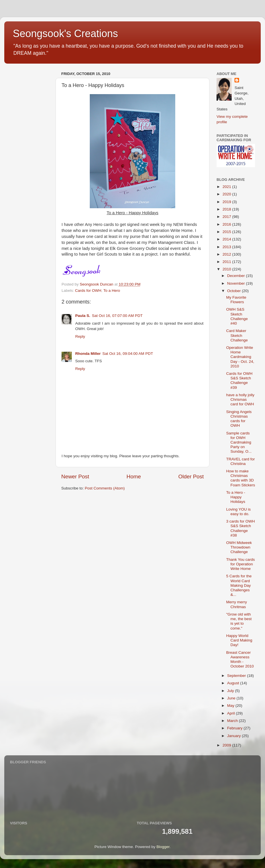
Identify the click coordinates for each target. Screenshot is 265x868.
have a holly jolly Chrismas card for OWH (240, 399)
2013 (227, 247)
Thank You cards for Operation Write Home (241, 564)
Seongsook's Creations (65, 34)
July (231, 691)
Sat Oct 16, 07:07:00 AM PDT (117, 316)
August (234, 683)
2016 (227, 224)
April (232, 713)
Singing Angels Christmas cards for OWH (239, 419)
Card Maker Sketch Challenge (237, 335)
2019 (227, 202)
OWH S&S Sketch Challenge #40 (237, 316)
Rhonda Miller (88, 354)
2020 (227, 194)
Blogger (163, 847)
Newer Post (75, 477)
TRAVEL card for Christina (241, 461)
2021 (227, 187)
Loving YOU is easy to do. (239, 512)
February (235, 728)
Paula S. (83, 316)
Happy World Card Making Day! (239, 640)
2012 (227, 254)
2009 (227, 745)
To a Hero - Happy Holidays (236, 497)
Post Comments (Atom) (105, 488)
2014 (227, 239)
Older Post (191, 477)
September (237, 676)
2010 (227, 269)
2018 (227, 209)
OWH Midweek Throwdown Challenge (239, 547)
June (232, 698)
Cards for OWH (88, 291)
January (235, 736)
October (235, 291)
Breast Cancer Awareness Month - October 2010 (240, 659)
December (237, 276)
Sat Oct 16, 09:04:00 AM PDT (128, 354)
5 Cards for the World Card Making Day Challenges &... (239, 585)
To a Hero (112, 291)
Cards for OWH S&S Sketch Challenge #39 (239, 381)
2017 (227, 217)
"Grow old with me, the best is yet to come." (239, 621)
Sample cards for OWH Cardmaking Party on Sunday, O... (239, 442)
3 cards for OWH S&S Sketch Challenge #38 (241, 528)
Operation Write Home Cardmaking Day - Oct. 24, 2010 (240, 357)
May (231, 706)
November (237, 283)
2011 (227, 262)
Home (134, 477)
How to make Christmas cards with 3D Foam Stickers (241, 478)
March (233, 721)
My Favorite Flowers (236, 300)
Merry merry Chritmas (237, 604)
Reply (80, 336)
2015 (227, 232)
